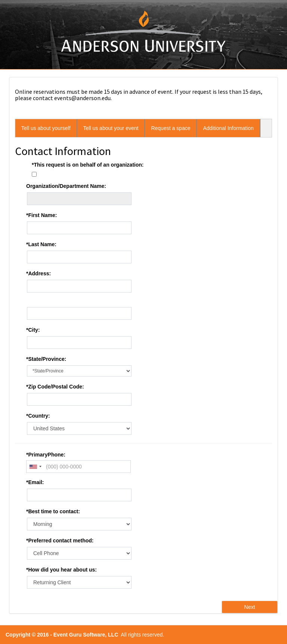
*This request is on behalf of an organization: (88, 165)
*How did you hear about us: (61, 570)
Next (250, 607)
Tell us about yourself (46, 128)
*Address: (38, 273)
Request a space (171, 128)
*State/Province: (46, 359)
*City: (33, 330)
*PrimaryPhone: (46, 455)
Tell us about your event (111, 128)
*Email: (35, 482)
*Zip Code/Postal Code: (55, 387)
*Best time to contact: (53, 511)
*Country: (38, 416)
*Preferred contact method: (60, 541)
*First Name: (41, 215)
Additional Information (228, 128)
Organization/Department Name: (66, 186)
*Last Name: (41, 244)
